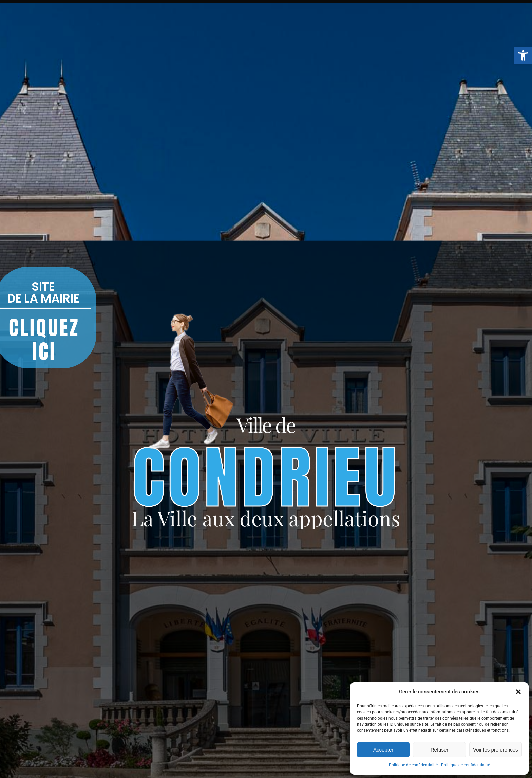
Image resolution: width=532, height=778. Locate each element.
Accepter (383, 750)
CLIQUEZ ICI (44, 340)
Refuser (440, 750)
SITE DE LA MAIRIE (43, 292)
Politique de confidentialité (413, 765)
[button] (523, 55)
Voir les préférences (496, 750)
